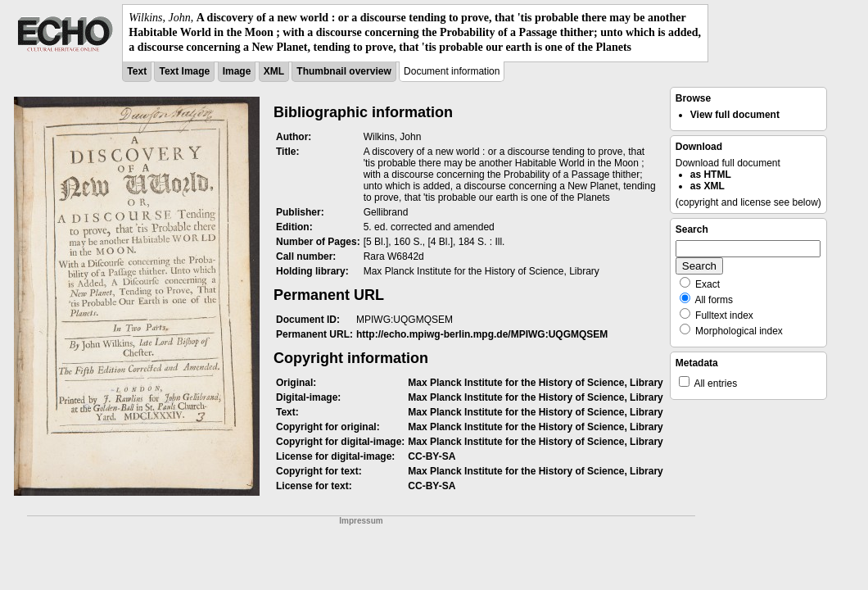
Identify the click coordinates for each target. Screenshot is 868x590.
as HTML (711, 175)
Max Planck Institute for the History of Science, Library (535, 383)
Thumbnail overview (344, 71)
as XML (708, 186)
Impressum (361, 521)
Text (137, 71)
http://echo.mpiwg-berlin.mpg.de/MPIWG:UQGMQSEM (482, 334)
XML (274, 71)
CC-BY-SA (432, 456)
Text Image (184, 71)
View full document (735, 115)
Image (237, 71)
